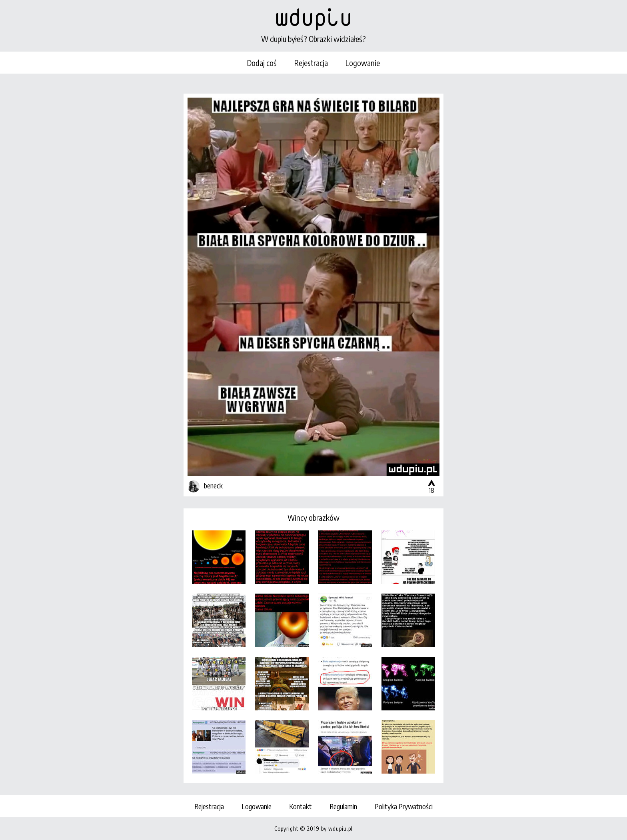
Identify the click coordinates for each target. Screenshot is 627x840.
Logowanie (363, 63)
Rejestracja (311, 63)
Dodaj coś (262, 63)
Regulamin (343, 806)
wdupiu (313, 17)
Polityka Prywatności (404, 806)
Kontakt (301, 806)
